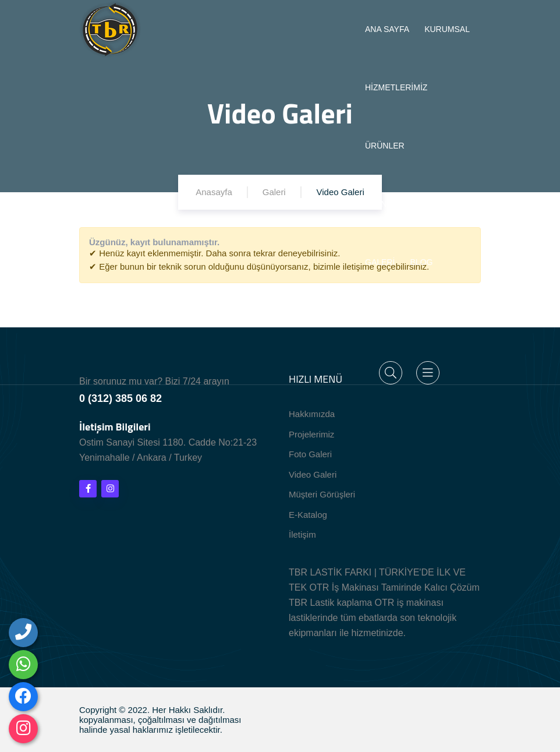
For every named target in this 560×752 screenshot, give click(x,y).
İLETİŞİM (382, 320)
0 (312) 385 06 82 (120, 398)
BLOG (422, 262)
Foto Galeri (310, 454)
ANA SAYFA (387, 29)
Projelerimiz (311, 434)
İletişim (302, 534)
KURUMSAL (447, 29)
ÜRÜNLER (385, 146)
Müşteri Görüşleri (322, 494)
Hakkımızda (312, 414)
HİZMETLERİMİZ (396, 87)
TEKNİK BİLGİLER (399, 204)
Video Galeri (313, 474)
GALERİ (380, 262)
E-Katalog (308, 515)
